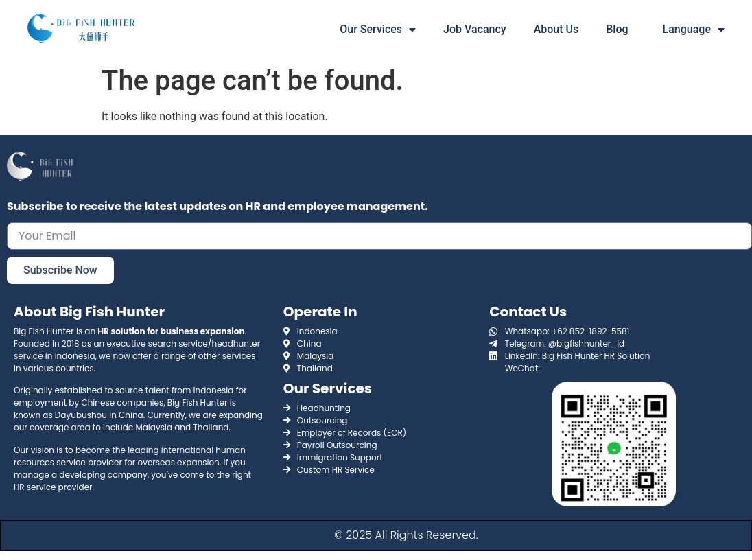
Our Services (378, 30)
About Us (556, 29)
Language (694, 30)
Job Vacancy (475, 29)
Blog (617, 29)
